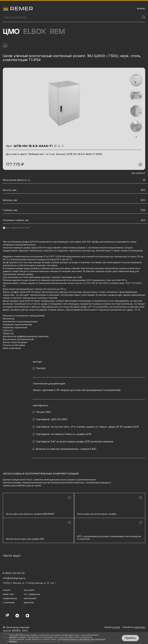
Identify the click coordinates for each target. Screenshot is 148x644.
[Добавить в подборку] (140, 164)
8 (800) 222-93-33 (14, 573)
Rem (58, 32)
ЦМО (12, 32)
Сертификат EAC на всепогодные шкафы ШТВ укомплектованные (75, 442)
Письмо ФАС (43, 412)
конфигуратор (10, 598)
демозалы (29, 602)
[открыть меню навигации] (141, 8)
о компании (9, 602)
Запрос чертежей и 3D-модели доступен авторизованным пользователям (77, 390)
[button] (136, 73)
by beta (116, 627)
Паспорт (41, 368)
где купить (29, 590)
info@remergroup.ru (14, 578)
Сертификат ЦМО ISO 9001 (52, 419)
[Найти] (144, 17)
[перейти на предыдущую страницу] (5, 46)
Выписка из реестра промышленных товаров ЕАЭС (66, 449)
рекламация (30, 598)
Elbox (35, 32)
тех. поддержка (32, 594)
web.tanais (140, 627)
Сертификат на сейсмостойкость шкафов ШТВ (64, 434)
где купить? (138, 173)
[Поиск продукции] (72, 17)
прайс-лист (9, 594)
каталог (7, 590)
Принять (130, 638)
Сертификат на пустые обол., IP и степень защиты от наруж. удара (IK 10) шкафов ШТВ (87, 427)
